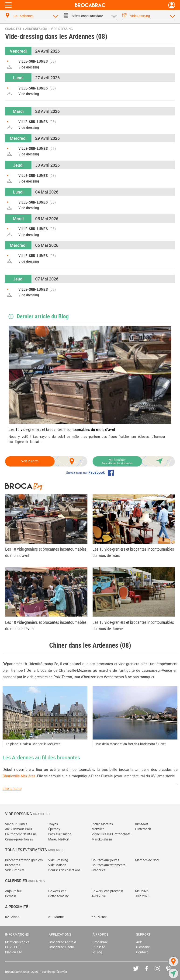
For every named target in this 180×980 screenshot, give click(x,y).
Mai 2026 (142, 891)
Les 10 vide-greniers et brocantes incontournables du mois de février (46, 625)
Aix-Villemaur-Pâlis (19, 829)
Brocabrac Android (62, 942)
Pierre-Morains (102, 824)
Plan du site (14, 952)
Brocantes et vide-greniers (24, 860)
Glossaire (143, 947)
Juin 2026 (142, 896)
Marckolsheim (102, 839)
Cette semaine (59, 896)
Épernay (54, 829)
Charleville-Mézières (19, 776)
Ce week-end (57, 891)
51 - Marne (56, 917)
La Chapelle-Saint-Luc (21, 834)
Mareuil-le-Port (59, 839)
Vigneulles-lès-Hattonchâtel (111, 834)
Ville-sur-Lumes (16, 824)
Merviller (98, 829)
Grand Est (13, 29)
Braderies (99, 870)
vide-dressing (62, 29)
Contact (142, 952)
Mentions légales (17, 942)
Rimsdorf (142, 824)
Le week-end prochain (107, 891)
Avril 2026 (99, 896)
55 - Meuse (99, 917)
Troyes (53, 824)
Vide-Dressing (58, 860)
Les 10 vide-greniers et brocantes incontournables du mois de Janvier (133, 625)
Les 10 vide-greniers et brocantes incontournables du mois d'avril (62, 429)
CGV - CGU (13, 947)
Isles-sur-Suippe (60, 834)
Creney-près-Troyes (19, 839)
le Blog (97, 952)
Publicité (99, 947)
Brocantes (13, 865)
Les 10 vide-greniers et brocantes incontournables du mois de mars (133, 552)
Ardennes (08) (36, 29)
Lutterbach (143, 829)
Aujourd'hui (13, 891)
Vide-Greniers (15, 870)
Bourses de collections (64, 870)
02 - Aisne (12, 917)
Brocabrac (100, 942)
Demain (11, 896)
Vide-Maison (57, 865)
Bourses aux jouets (105, 860)
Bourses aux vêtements (109, 865)
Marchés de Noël (147, 860)
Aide (139, 942)
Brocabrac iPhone (62, 947)
